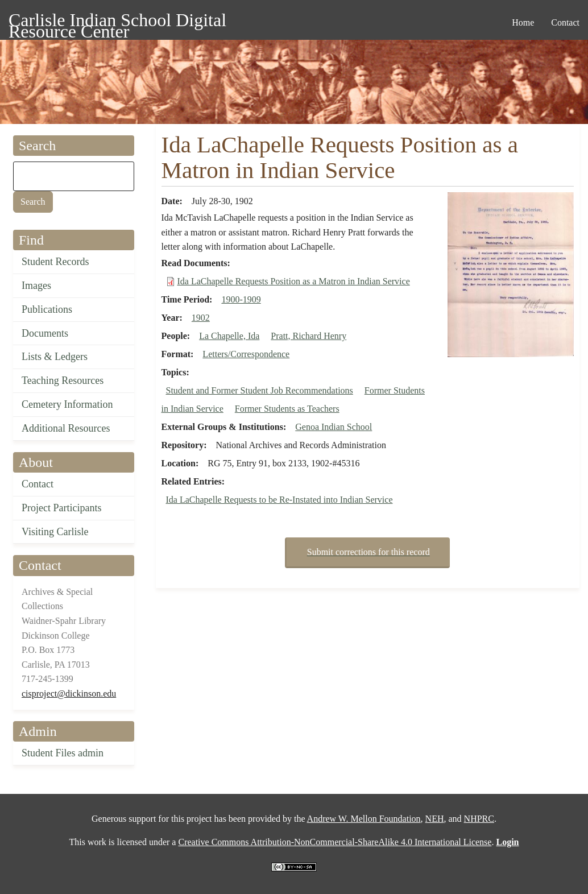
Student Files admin (63, 753)
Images (36, 285)
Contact (38, 484)
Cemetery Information (67, 404)
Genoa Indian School (334, 427)
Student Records (55, 262)
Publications (47, 309)
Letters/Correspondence (246, 354)
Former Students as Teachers (287, 409)
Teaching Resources (63, 380)
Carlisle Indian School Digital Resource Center (117, 22)
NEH (435, 819)
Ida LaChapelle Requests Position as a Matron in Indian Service (294, 281)
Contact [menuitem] (565, 22)
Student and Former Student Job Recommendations (260, 390)
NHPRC (479, 819)
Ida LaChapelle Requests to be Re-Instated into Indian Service (279, 500)
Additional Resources (66, 428)
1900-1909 (241, 299)
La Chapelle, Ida (229, 336)
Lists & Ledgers (55, 357)
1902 (201, 318)
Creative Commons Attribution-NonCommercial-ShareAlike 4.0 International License (335, 842)
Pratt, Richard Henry (309, 336)
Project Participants (61, 508)
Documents (45, 333)
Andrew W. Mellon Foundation (364, 819)
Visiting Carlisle (55, 532)
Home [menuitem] (523, 22)
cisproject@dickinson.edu (69, 694)
